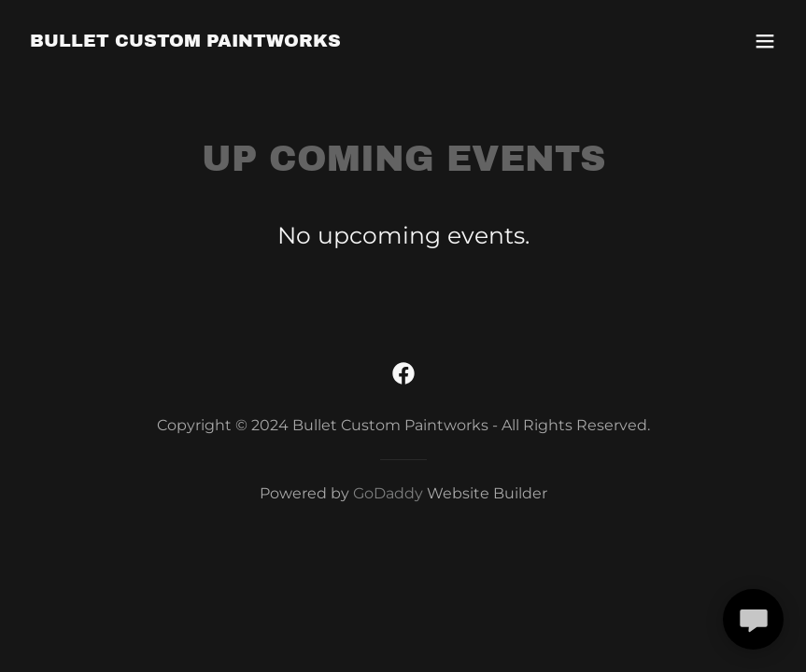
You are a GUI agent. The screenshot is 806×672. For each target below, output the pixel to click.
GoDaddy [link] (388, 493)
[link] (185, 41)
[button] (765, 41)
